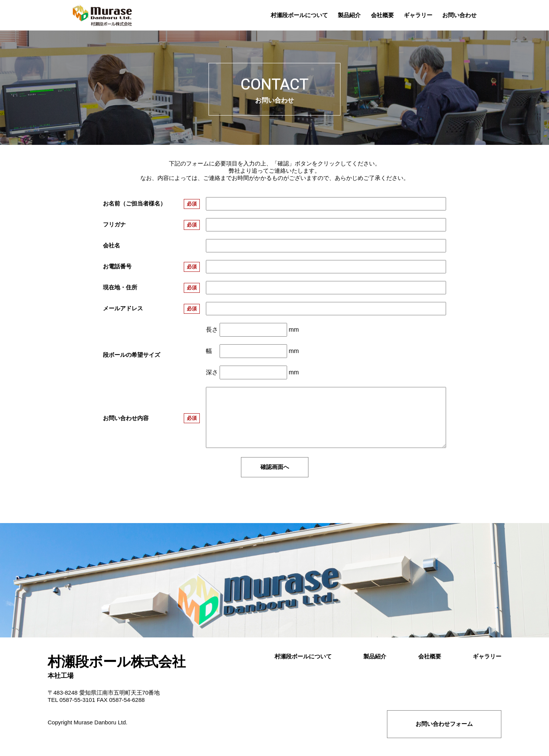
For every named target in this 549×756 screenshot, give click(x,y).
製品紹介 (375, 656)
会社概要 (430, 656)
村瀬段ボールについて (303, 656)
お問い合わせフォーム (444, 724)
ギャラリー (487, 656)
